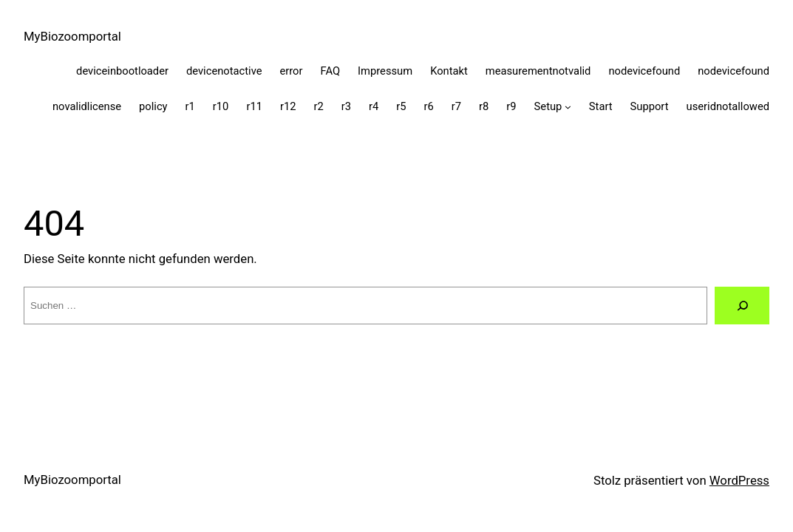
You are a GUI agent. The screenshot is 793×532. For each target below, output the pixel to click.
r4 (374, 106)
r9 (511, 106)
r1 (190, 106)
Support (650, 106)
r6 (429, 106)
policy (153, 106)
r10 (221, 106)
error (291, 71)
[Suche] (742, 306)
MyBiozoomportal (72, 36)
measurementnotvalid (538, 71)
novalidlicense (87, 106)
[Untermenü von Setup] (568, 107)
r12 (288, 106)
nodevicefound (644, 71)
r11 (254, 106)
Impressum (385, 71)
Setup (548, 106)
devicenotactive (224, 71)
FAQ (331, 71)
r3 (346, 106)
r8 (484, 106)
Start (601, 106)
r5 (401, 106)
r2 (318, 106)
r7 (456, 106)
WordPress (739, 480)
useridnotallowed (728, 106)
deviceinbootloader (122, 71)
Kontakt (449, 71)
